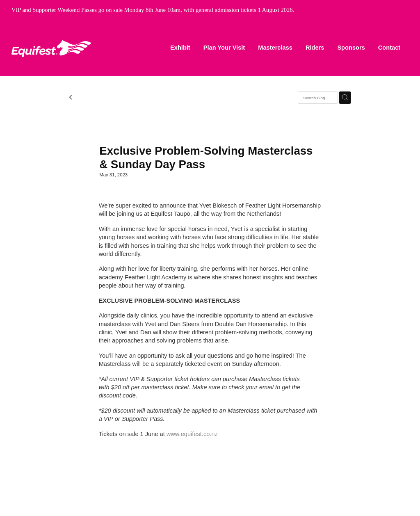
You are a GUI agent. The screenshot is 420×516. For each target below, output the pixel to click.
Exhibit (180, 48)
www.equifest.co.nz (192, 434)
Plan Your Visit (224, 48)
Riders (315, 48)
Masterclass (275, 48)
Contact (389, 48)
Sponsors (351, 48)
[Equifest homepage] (51, 48)
